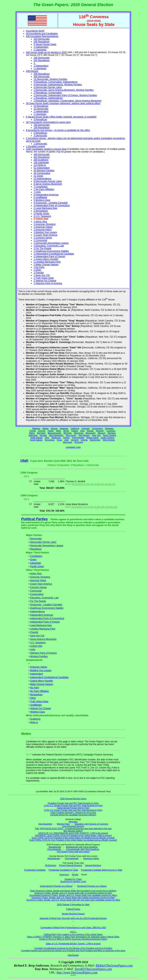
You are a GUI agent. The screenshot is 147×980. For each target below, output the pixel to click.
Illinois (66, 431)
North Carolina (110, 435)
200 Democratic (42, 77)
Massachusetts (54, 433)
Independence (37, 612)
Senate (75, 874)
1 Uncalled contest (36, 146)
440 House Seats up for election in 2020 (46, 52)
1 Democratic (40, 144)
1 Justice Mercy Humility (46, 259)
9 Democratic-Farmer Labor (48, 181)
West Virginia (109, 440)
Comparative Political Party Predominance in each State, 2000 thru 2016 (73, 927)
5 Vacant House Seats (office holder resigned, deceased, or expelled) (61, 117)
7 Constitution (41, 187)
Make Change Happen (42, 684)
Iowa (82, 431)
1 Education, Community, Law (49, 246)
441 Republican (42, 157)
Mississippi (91, 433)
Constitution (36, 556)
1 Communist (40, 240)
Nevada (43, 435)
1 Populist (39, 273)
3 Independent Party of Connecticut (52, 205)
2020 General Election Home (73, 799)
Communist (36, 591)
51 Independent (42, 168)
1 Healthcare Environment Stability (51, 251)
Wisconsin (68, 442)
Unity (33, 649)
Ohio (47, 438)
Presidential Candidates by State (63, 870)
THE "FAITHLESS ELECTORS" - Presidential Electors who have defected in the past (73, 828)
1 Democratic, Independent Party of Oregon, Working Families (65, 95)
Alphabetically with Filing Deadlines (82, 847)
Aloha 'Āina (36, 574)
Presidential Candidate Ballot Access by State (102, 870)
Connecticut (97, 428)
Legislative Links (73, 447)
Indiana (75, 431)
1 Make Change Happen (46, 265)
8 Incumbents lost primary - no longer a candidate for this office (58, 130)
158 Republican (42, 128)
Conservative (37, 594)
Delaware (109, 428)
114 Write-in (40, 165)
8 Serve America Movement (48, 184)
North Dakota (36, 438)
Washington (95, 440)
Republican (36, 549)
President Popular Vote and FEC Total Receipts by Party (73, 803)
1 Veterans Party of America (48, 283)
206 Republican (42, 74)
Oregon (66, 438)
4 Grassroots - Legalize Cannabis (51, 203)
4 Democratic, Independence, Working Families (58, 85)
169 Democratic (42, 125)
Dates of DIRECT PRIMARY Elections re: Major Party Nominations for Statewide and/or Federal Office (73, 937)
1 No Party (39, 267)
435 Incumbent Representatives (42, 36)
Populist (34, 632)
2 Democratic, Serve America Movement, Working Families (64, 90)
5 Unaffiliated (40, 197)
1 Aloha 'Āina (40, 222)
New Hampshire (56, 435)
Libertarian (36, 563)
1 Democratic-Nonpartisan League (51, 243)
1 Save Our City (42, 275)
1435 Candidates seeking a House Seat (46, 149)
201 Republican (42, 60)
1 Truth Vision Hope (44, 278)
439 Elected (32, 71)
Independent (36, 674)
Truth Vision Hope (39, 701)
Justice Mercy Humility (41, 681)
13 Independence (43, 179)
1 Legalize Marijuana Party (47, 262)
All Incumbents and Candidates (42, 34)
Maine (32, 433)
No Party (35, 688)
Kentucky (100, 431)
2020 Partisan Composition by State (73, 904)
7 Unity (37, 192)
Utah (67, 440)
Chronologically (54, 849)
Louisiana (111, 431)
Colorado (85, 428)
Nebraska (33, 435)
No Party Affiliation (39, 691)
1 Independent (41, 47)
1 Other (38, 270)
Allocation (73, 822)
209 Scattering (41, 160)
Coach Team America (41, 584)
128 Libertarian (41, 162)
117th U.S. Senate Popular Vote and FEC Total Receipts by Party (73, 805)
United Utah (36, 646)
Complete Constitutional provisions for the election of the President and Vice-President (73, 948)
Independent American (42, 615)
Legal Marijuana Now (41, 625)
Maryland (41, 433)
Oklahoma (56, 438)
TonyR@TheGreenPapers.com (93, 969)
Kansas (90, 431)
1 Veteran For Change (45, 281)
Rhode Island (93, 438)
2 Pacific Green (42, 213)
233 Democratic (42, 39)
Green (33, 560)
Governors (64, 874)
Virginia (84, 440)
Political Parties (35, 519)
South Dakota (36, 440)
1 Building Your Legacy (45, 232)
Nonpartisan (36, 695)
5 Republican (40, 120)
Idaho (58, 431)
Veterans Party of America (43, 653)
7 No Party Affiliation (44, 189)
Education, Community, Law (44, 598)
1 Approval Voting (43, 230)
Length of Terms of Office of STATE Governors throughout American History (73, 939)
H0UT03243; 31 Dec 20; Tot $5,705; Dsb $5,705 (94, 484)
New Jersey (71, 435)
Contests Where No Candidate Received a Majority (73, 815)
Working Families (39, 656)
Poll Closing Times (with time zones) (73, 851)
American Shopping (40, 577)
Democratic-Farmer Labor (43, 542)
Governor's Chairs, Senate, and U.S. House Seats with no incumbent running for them (73, 893)
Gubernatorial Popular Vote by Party (73, 808)
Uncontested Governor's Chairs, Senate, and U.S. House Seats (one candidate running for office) (73, 895)
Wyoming (79, 442)
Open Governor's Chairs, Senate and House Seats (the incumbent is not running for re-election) (73, 891)
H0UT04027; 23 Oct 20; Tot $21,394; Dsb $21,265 (94, 507)
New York (96, 435)
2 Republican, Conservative (48, 93)
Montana (111, 433)
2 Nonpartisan (41, 211)
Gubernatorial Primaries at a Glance (56, 886)
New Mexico (84, 435)
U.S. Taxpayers (38, 643)
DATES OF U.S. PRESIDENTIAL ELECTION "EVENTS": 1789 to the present (73, 833)
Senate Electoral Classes (73, 914)
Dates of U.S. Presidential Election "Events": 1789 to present (73, 944)
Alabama (36, 428)
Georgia (42, 431)
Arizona (54, 428)
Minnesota (79, 433)
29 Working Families (44, 171)
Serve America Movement (43, 639)
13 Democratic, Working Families (51, 79)
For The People (38, 601)
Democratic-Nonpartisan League (47, 546)
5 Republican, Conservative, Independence (56, 82)
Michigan (68, 433)
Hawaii (51, 431)
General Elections (93, 865)
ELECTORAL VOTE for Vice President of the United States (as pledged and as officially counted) (73, 840)
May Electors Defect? (73, 831)
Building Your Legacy (41, 670)
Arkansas (64, 428)
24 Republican (41, 106)
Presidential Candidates (35, 870)
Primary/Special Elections (71, 865)
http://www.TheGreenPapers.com (77, 972)
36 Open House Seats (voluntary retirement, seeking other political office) (63, 103)
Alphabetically (55, 847)
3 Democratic (40, 136)
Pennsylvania (78, 438)
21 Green (38, 176)
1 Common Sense (43, 238)
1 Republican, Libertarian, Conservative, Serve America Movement (68, 101)
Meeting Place (63, 824)
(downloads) (73, 955)
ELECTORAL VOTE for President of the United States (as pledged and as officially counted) (73, 838)
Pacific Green (37, 566)
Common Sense (38, 587)
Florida (33, 431)
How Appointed (45, 824)
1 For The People (43, 248)
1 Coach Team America (46, 235)
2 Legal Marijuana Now (45, 208)
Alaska (45, 428)
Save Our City (37, 636)
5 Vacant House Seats (45, 44)
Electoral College (91, 858)
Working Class (37, 712)
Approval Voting (38, 580)
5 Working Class (42, 200)
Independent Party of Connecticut (47, 618)
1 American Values (43, 227)
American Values (39, 667)
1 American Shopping (45, 224)
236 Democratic (42, 58)
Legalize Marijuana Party (43, 629)
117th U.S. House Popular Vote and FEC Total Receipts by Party (73, 810)
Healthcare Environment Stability (47, 608)
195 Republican (42, 42)
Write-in (34, 722)
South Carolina (107, 438)
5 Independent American (46, 195)
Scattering (35, 719)
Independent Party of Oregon (45, 622)
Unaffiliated (36, 705)
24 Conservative (42, 173)
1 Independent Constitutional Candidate (54, 254)
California (75, 428)
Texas (59, 440)
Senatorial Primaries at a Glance (92, 886)
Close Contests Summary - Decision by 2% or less (73, 812)
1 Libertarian (40, 50)
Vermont (75, 440)
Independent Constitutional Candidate (49, 677)
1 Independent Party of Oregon (49, 256)
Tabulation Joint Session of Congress (91, 824)
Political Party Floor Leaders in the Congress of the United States (73, 934)
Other (33, 698)
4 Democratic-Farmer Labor (48, 87)
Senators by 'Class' (73, 879)
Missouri (102, 433)
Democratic (36, 539)
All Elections (51, 865)
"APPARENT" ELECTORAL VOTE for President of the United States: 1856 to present (73, 835)
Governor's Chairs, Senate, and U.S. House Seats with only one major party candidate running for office (73, 900)
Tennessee (50, 440)
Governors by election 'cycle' (73, 881)
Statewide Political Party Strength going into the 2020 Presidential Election (73, 918)
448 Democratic (42, 154)
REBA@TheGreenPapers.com (114, 966)
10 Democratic (41, 109)
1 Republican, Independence (48, 98)
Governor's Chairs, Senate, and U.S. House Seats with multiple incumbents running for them (73, 898)
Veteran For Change (40, 708)
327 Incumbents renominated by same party (48, 122)
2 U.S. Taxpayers (42, 216)
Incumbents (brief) (35, 31)
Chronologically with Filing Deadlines (83, 849)
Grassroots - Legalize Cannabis (46, 605)
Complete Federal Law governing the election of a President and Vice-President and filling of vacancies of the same (73, 950)
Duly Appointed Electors (73, 826)
